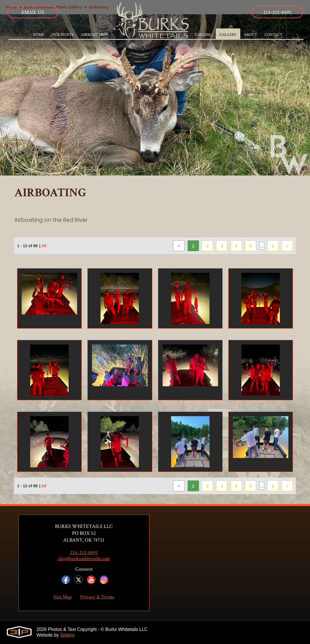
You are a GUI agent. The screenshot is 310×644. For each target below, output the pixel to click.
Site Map (63, 597)
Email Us (33, 12)
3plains (67, 635)
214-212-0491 (277, 12)
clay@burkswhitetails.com (84, 559)
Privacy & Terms (97, 597)
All (44, 247)
